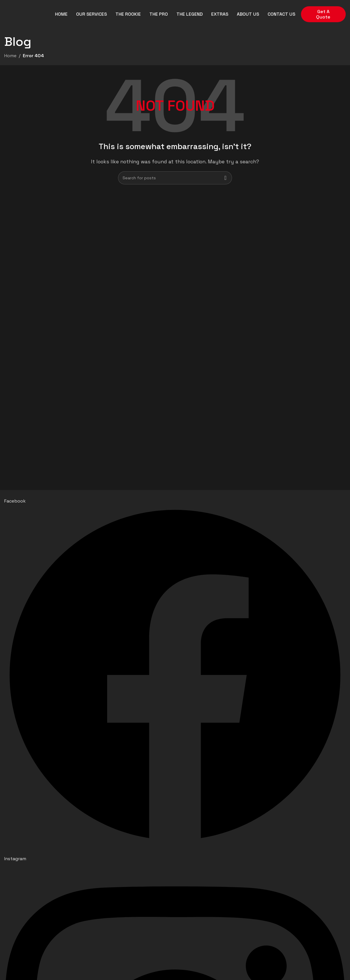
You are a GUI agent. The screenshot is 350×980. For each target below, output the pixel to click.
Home (10, 56)
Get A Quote (323, 14)
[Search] (175, 178)
